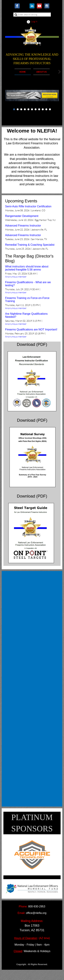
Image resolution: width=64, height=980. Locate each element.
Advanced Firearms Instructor (23, 226)
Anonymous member (16, 277)
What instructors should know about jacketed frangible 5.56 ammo (27, 268)
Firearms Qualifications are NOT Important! (31, 329)
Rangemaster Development (22, 216)
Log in (34, 21)
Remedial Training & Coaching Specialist (30, 245)
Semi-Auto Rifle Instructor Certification (28, 206)
